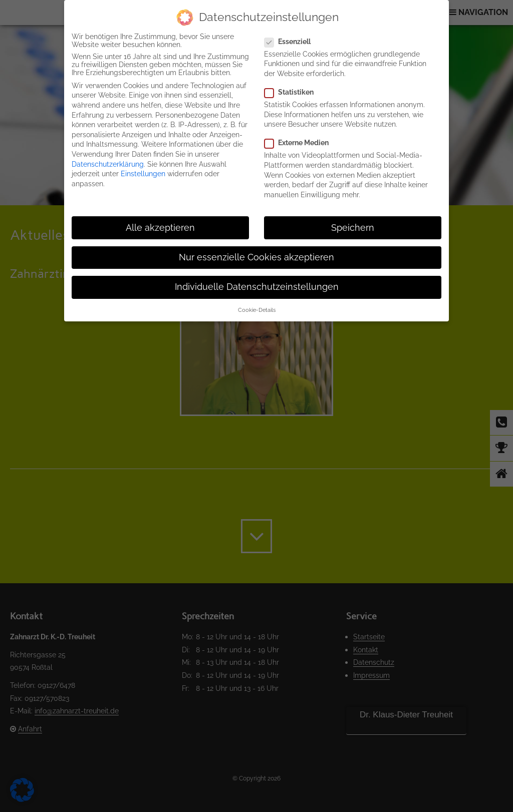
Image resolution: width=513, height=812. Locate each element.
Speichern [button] (353, 228)
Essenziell (292, 42)
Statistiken (293, 92)
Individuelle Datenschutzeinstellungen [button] (257, 287)
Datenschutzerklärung (108, 164)
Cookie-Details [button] (257, 310)
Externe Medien (301, 143)
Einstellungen (143, 174)
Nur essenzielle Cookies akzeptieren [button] (256, 257)
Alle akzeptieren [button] (160, 228)
